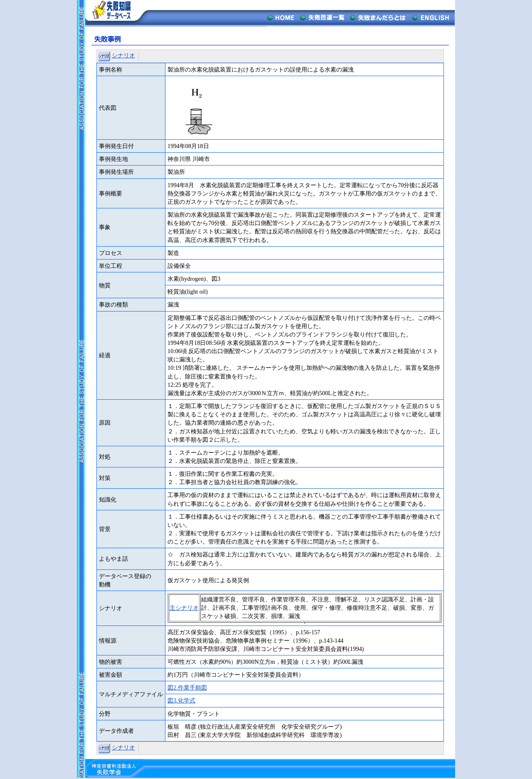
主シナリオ (184, 608)
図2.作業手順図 (187, 687)
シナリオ (123, 55)
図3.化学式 (181, 700)
